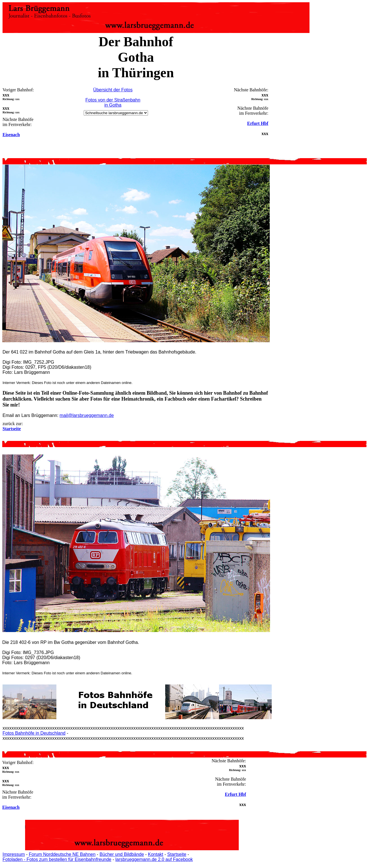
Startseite (177, 854)
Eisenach (11, 135)
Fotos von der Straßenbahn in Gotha (113, 102)
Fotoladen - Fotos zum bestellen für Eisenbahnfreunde (57, 859)
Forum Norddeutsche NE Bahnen (62, 854)
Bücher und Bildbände (122, 854)
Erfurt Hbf (258, 123)
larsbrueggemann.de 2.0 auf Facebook (154, 859)
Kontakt (156, 854)
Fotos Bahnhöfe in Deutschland (34, 733)
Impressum (14, 854)
